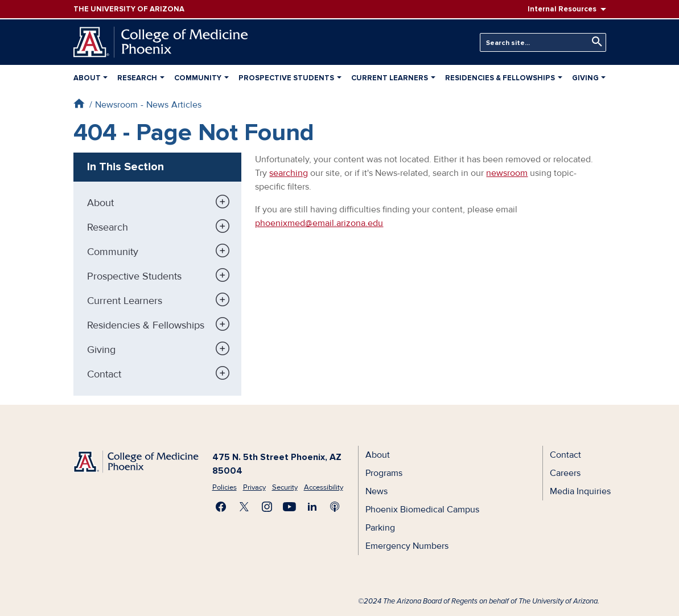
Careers (565, 473)
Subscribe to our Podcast (335, 507)
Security (285, 487)
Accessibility (324, 487)
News (376, 491)
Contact (104, 374)
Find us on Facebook (221, 507)
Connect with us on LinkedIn (312, 507)
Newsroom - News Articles (148, 105)
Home (79, 103)
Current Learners (390, 78)
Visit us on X (244, 507)
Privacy (254, 487)
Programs (384, 473)
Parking (380, 528)
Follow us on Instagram (267, 507)
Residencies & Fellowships (500, 78)
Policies (225, 487)
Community (198, 78)
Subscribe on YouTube (290, 507)
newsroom (507, 173)
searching (289, 173)
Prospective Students (286, 78)
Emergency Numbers (407, 546)
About (87, 78)
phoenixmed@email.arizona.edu (319, 223)
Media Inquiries (580, 491)
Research (137, 78)
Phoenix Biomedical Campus (422, 510)
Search (594, 42)
